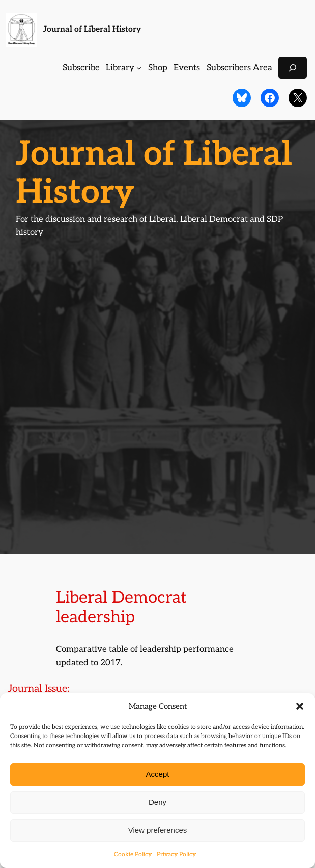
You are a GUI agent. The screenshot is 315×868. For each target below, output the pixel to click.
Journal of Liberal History (92, 29)
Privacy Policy (176, 854)
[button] (300, 706)
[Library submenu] (139, 68)
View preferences (158, 830)
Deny (157, 802)
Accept (158, 774)
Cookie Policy (133, 854)
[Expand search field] (293, 68)
